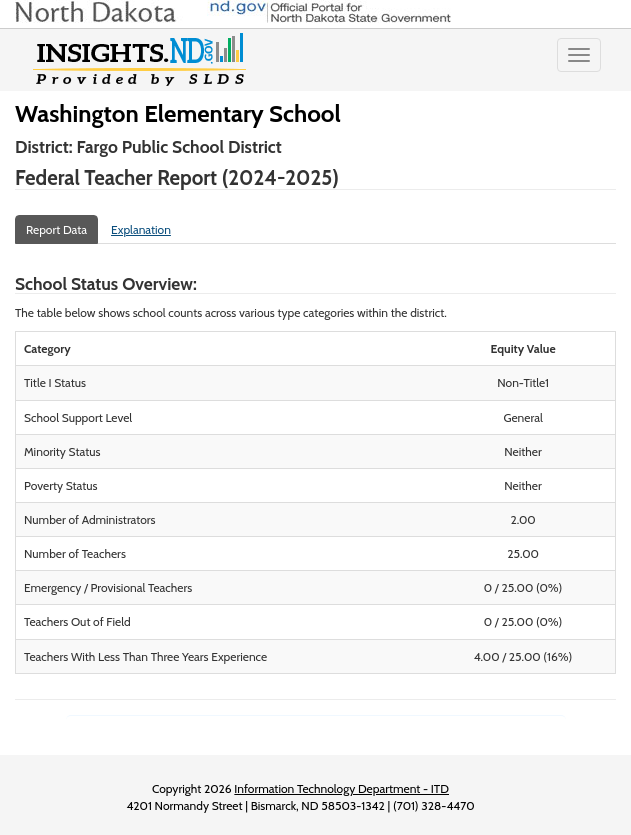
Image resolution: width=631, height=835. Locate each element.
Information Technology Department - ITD (341, 788)
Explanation (141, 229)
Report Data (56, 229)
